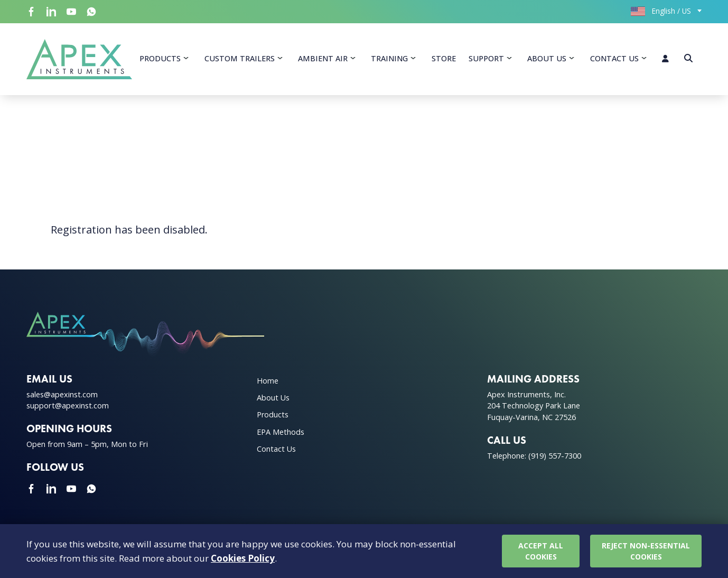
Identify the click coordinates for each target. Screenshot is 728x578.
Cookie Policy (675, 554)
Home (268, 381)
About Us (547, 58)
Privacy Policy (452, 554)
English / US (661, 11)
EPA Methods (281, 432)
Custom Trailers (240, 58)
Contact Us (614, 58)
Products (160, 58)
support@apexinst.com (68, 405)
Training (389, 58)
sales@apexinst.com (62, 394)
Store (444, 58)
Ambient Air (323, 58)
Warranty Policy (608, 554)
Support (486, 58)
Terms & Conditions (528, 554)
